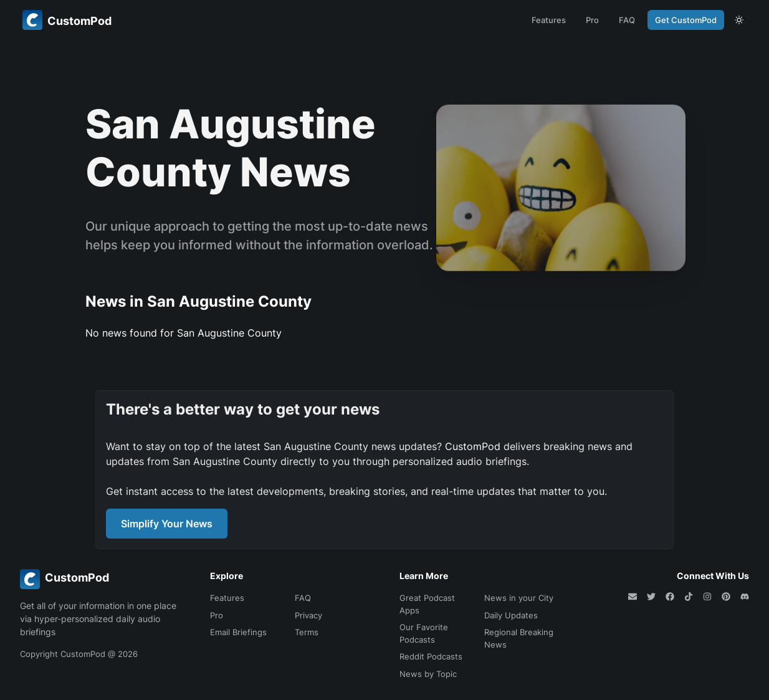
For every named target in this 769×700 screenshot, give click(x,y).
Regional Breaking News (519, 638)
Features (549, 20)
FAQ (627, 20)
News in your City (519, 598)
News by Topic (428, 674)
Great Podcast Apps (427, 604)
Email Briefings (238, 632)
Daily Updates (511, 615)
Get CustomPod (686, 20)
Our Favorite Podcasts (424, 633)
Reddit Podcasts (431, 656)
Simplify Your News (167, 524)
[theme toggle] (739, 20)
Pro (592, 20)
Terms (307, 632)
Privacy (308, 615)
